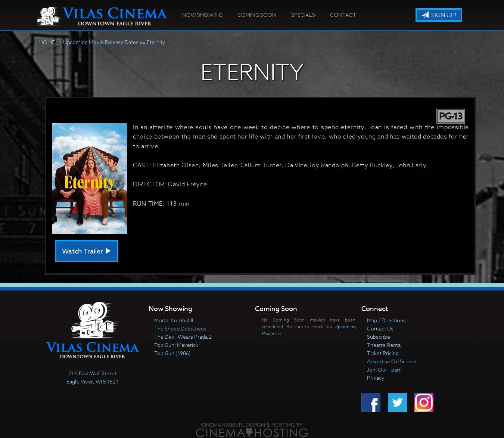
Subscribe (379, 337)
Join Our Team (384, 369)
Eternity (156, 42)
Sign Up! (439, 15)
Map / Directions (386, 320)
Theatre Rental (384, 345)
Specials (303, 15)
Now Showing (202, 15)
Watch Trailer (87, 251)
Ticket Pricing (383, 353)
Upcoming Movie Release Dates (101, 42)
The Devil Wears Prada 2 (183, 337)
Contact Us (380, 328)
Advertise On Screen (392, 361)
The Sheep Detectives (180, 328)
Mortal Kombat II (174, 320)
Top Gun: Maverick (176, 345)
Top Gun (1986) (172, 353)
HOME (47, 42)
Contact (343, 15)
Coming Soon (257, 15)
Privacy (376, 378)
